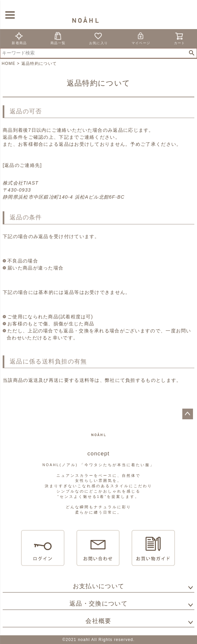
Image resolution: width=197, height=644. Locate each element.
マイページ (141, 38)
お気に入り (99, 38)
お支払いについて (98, 586)
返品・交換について (98, 604)
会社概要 (98, 621)
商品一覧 (58, 38)
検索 (191, 53)
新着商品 (19, 38)
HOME (9, 64)
